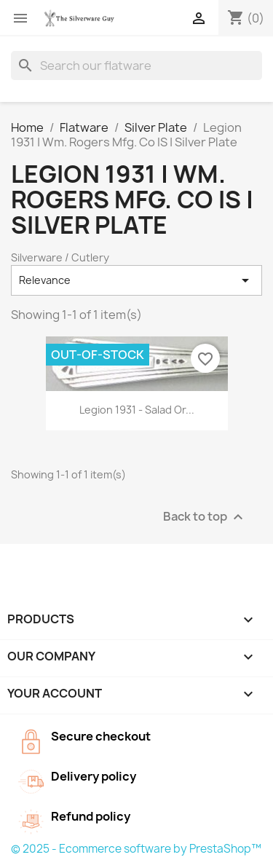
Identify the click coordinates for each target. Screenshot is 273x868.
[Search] (136, 66)
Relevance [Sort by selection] (136, 280)
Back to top (205, 517)
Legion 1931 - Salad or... (137, 410)
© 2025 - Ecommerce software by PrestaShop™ (136, 849)
